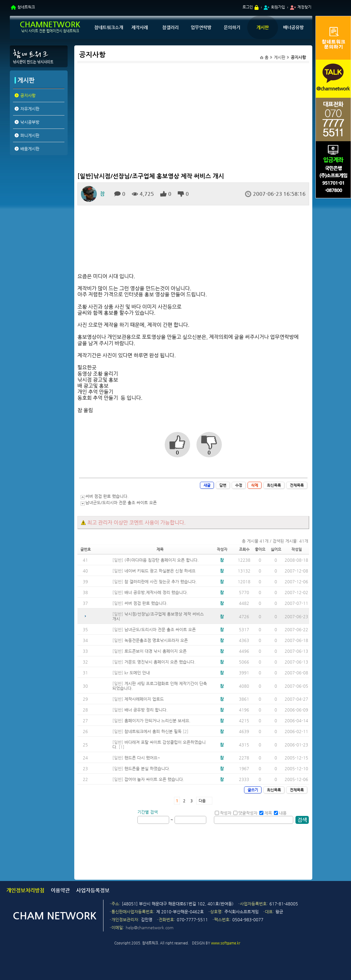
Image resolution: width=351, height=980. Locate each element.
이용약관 (60, 890)
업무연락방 (201, 27)
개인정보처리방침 (25, 890)
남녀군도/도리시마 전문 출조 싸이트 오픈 (121, 503)
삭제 (255, 485)
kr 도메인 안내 (137, 673)
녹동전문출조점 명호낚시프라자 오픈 (156, 640)
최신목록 (274, 485)
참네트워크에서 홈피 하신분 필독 (153, 731)
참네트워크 (26, 7)
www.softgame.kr (226, 943)
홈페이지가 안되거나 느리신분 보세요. (157, 721)
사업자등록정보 (93, 890)
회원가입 (278, 7)
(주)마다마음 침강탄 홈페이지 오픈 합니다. (162, 560)
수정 (239, 485)
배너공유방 (293, 27)
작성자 (223, 813)
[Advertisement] (38, 206)
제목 (266, 813)
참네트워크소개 (109, 27)
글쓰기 (253, 790)
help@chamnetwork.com (150, 927)
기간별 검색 (148, 812)
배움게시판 (30, 149)
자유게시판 (30, 109)
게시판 (263, 27)
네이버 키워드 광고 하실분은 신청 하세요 (160, 571)
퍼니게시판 (30, 135)
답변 (223, 485)
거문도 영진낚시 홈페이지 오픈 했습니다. (160, 662)
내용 (280, 813)
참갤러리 (170, 27)
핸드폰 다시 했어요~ (142, 758)
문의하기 (232, 27)
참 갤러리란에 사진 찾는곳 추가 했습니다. (161, 582)
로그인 (248, 7)
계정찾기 (304, 7)
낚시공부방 (30, 122)
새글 (207, 485)
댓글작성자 (245, 813)
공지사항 (28, 95)
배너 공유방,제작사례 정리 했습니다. (156, 592)
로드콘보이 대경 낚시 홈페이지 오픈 (156, 651)
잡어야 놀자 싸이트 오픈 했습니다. (154, 779)
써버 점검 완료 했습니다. (107, 496)
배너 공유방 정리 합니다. (146, 710)
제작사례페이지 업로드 (144, 699)
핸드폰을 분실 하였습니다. (147, 768)
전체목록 (297, 485)
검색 (302, 820)
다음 (202, 801)
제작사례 (140, 27)
